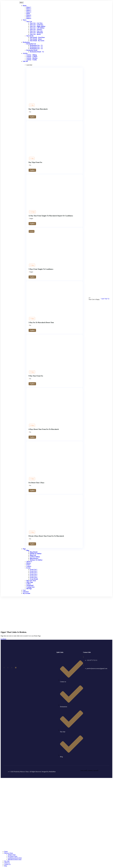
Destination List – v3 (36, 49)
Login (103, 299)
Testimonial (30, 585)
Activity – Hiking (32, 55)
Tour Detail (30, 36)
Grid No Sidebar (35, 557)
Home (25, 6)
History (29, 563)
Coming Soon (30, 587)
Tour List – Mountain (36, 33)
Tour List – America (36, 29)
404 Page (29, 589)
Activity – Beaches (32, 58)
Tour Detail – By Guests (37, 41)
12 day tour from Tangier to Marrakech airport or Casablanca (51, 216)
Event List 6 (34, 577)
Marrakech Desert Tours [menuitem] (15, 859)
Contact (29, 566)
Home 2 (29, 9)
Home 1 (29, 7)
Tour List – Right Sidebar (38, 26)
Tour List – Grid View (37, 25)
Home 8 (29, 18)
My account (27, 593)
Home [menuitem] (6, 851)
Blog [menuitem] (6, 866)
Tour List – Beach (35, 34)
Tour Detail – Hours (36, 39)
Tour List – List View (36, 23)
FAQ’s (28, 565)
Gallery (29, 584)
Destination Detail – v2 (37, 52)
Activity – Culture (32, 57)
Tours (25, 20)
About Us (29, 562)
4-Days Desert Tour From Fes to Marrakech (44, 429)
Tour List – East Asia (36, 31)
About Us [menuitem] (7, 863)
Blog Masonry (34, 558)
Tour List (29, 22)
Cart (24, 590)
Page (24, 549)
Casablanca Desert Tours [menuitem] (15, 858)
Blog (28, 550)
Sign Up (107, 299)
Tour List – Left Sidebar (37, 28)
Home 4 (29, 12)
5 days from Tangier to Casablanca (41, 269)
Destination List (31, 44)
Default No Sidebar (36, 554)
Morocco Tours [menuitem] (9, 853)
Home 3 (29, 10)
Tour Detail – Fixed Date (37, 37)
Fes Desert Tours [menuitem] (13, 856)
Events (28, 568)
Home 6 (29, 15)
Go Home (3, 639)
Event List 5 (34, 576)
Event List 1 (34, 569)
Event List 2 (34, 571)
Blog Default (34, 552)
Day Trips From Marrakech (38, 109)
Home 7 (29, 17)
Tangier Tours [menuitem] (12, 855)
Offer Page (30, 582)
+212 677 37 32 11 (92, 660)
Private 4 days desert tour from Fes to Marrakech (46, 536)
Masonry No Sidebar (36, 560)
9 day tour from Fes (36, 376)
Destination (26, 42)
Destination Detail (32, 50)
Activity (25, 53)
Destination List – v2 (36, 47)
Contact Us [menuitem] (7, 864)
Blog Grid (33, 555)
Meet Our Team (31, 581)
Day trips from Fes (35, 162)
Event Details (34, 579)
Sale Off (25, 61)
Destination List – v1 (36, 45)
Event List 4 (34, 574)
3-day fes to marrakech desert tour (41, 323)
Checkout (26, 592)
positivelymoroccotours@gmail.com (97, 668)
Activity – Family (32, 60)
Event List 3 (34, 573)
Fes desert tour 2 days (36, 483)
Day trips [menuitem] (7, 861)
